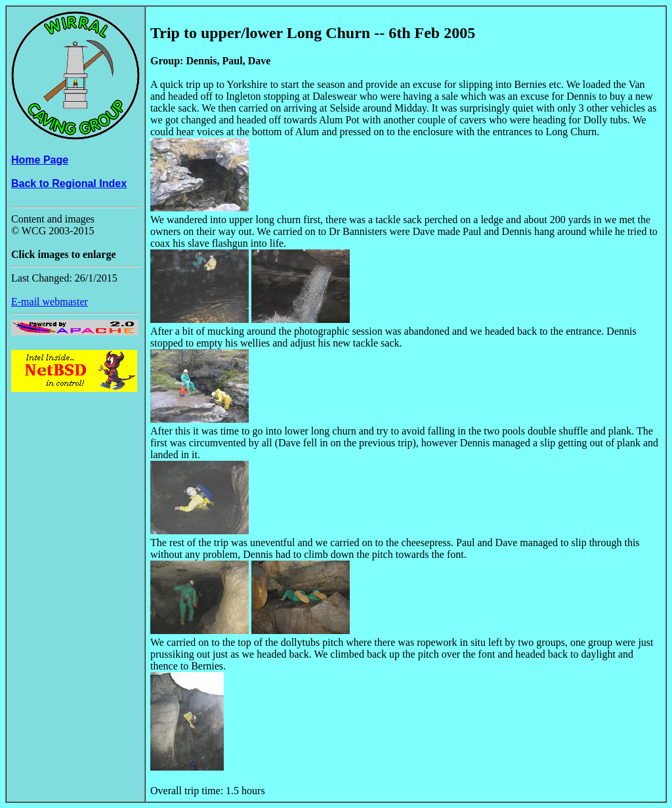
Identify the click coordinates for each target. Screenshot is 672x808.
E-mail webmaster (50, 302)
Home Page (40, 160)
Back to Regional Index (69, 183)
